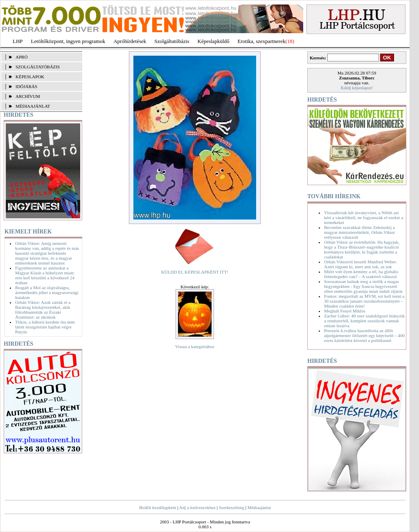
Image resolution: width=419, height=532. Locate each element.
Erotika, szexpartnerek (262, 41)
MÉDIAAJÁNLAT (33, 106)
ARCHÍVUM (28, 96)
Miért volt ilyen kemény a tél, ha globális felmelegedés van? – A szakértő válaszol (361, 274)
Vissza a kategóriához (195, 346)
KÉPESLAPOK (30, 77)
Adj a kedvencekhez (197, 507)
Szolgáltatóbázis (172, 41)
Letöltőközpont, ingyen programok (68, 41)
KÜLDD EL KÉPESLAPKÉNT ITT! (195, 272)
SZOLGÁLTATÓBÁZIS (38, 67)
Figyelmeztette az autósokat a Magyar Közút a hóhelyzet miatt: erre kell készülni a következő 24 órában (45, 275)
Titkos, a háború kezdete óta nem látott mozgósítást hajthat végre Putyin (45, 327)
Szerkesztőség (232, 507)
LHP (18, 41)
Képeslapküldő (214, 41)
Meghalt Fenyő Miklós (345, 311)
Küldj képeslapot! (357, 88)
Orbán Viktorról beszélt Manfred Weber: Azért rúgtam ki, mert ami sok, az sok (360, 264)
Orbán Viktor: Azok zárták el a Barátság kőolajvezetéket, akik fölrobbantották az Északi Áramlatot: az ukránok (43, 310)
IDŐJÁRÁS (26, 86)
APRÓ (21, 57)
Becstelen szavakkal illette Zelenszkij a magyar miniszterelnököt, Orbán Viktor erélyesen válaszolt (359, 232)
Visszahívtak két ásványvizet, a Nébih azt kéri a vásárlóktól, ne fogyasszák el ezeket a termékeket (364, 217)
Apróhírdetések (130, 41)
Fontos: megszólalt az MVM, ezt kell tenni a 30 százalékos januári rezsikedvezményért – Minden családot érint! (364, 301)
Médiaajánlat (259, 507)
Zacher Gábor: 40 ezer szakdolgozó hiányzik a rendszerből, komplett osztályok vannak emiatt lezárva (364, 321)
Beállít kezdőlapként (158, 507)
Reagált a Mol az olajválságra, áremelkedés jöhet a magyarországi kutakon (47, 292)
